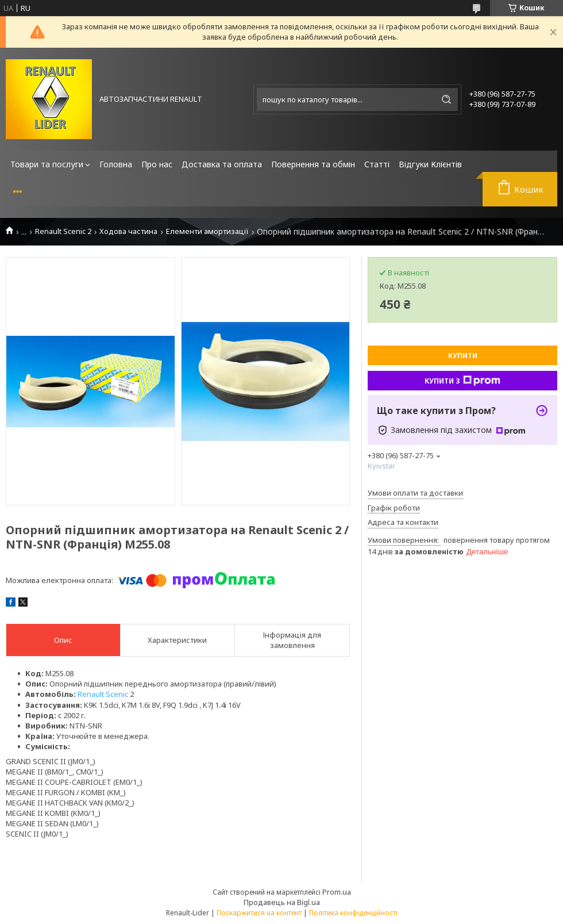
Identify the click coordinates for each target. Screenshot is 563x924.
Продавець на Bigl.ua (282, 902)
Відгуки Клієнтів (430, 164)
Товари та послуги (47, 164)
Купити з (462, 381)
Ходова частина (128, 231)
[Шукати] (446, 99)
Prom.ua (337, 892)
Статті (377, 164)
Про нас (157, 164)
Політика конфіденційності (353, 913)
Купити (463, 356)
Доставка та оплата (222, 164)
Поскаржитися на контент (259, 913)
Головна (116, 164)
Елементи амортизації (207, 231)
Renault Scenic (103, 694)
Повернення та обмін (313, 164)
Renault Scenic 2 (63, 231)
